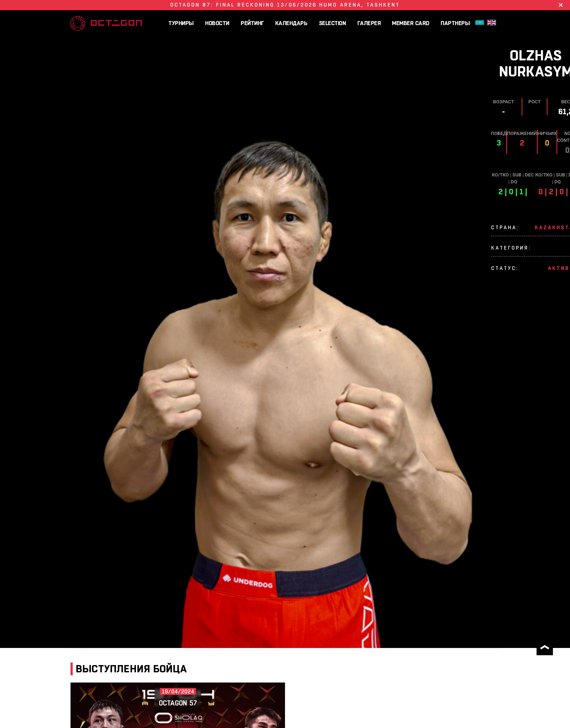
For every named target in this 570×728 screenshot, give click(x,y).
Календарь (291, 23)
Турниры (181, 23)
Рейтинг (252, 23)
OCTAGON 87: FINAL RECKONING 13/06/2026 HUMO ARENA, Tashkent (285, 5)
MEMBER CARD (411, 23)
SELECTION (332, 23)
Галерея (369, 23)
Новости (217, 23)
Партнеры (455, 23)
